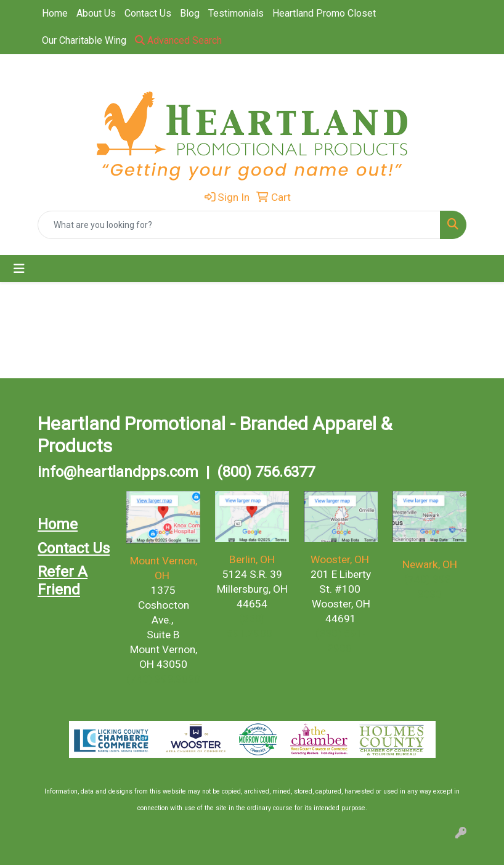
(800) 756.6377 (266, 472)
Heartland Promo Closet (324, 13)
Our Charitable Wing (84, 40)
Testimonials (236, 13)
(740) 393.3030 (163, 679)
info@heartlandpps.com (118, 472)
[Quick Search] (239, 225)
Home (55, 13)
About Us (96, 13)
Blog (190, 13)
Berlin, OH (252, 559)
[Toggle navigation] (19, 269)
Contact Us (148, 13)
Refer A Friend (63, 581)
